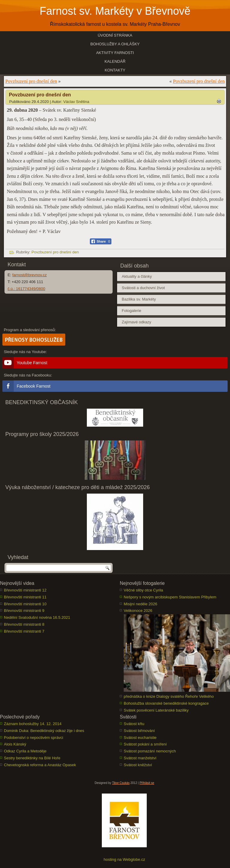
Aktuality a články (137, 276)
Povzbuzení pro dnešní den (31, 81)
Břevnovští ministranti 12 (25, 590)
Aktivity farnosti (115, 53)
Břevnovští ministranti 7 (24, 631)
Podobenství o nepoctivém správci (34, 738)
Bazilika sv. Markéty (139, 299)
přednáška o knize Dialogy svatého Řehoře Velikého (169, 696)
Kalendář (115, 61)
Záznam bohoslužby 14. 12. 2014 (33, 724)
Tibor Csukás (121, 783)
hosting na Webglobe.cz (124, 859)
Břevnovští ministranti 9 (24, 611)
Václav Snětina (76, 102)
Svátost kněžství (138, 765)
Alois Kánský (15, 744)
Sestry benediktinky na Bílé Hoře (32, 758)
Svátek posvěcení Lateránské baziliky (156, 710)
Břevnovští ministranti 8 (24, 624)
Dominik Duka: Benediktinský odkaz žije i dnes (44, 731)
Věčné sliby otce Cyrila (143, 590)
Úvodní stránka (115, 35)
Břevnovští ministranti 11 (25, 597)
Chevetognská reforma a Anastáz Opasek (40, 765)
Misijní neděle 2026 (140, 604)
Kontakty (115, 70)
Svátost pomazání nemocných (150, 751)
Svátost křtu (134, 724)
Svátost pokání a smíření (145, 744)
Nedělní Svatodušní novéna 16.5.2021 (37, 617)
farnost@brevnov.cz (29, 275)
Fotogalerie (131, 311)
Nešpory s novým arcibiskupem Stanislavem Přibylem (170, 597)
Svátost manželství (140, 758)
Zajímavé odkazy (136, 322)
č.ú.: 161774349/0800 (26, 289)
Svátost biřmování (139, 731)
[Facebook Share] (101, 241)
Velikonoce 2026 (138, 611)
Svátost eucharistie (140, 738)
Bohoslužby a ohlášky (115, 44)
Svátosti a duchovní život (143, 288)
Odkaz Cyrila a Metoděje (25, 751)
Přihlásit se (147, 783)
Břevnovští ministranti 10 (25, 604)
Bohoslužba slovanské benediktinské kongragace (166, 703)
